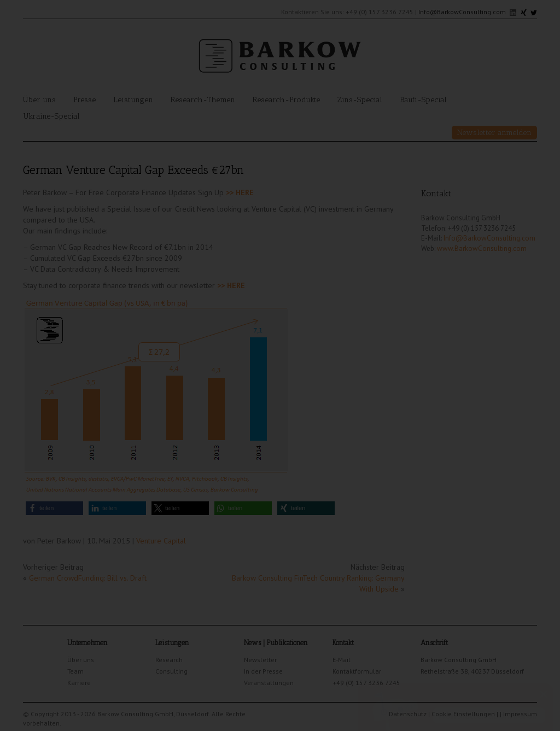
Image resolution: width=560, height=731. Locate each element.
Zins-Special (360, 100)
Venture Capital (161, 541)
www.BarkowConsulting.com (482, 248)
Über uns (39, 100)
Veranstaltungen (269, 683)
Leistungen (133, 100)
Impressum (520, 714)
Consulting (171, 671)
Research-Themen (203, 100)
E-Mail (342, 660)
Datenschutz (408, 714)
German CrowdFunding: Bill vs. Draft (88, 578)
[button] (54, 508)
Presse (84, 100)
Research (169, 660)
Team (75, 671)
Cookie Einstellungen (463, 714)
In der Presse (263, 671)
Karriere (79, 683)
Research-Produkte (286, 100)
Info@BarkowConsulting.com (462, 12)
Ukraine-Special (51, 116)
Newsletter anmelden (494, 133)
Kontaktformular (357, 671)
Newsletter (260, 660)
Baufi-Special (423, 100)
